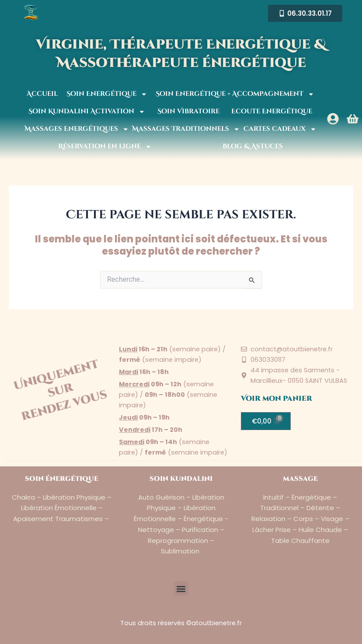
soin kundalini (181, 479)
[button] (181, 589)
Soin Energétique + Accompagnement (235, 94)
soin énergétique (62, 479)
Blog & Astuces (253, 146)
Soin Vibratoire (188, 111)
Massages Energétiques (77, 129)
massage (300, 479)
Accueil (42, 94)
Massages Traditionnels (186, 129)
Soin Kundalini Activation (87, 112)
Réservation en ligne (105, 147)
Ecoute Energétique (272, 111)
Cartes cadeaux (280, 129)
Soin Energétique (107, 94)
